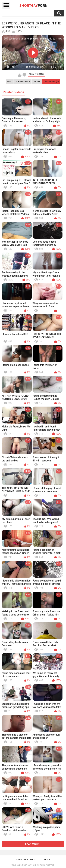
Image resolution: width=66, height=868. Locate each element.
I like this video (20, 75)
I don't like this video (24, 75)
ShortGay (33, 5)
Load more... (33, 844)
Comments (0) (51, 82)
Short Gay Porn (29, 865)
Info (10, 82)
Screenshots (23, 82)
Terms (46, 859)
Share (37, 82)
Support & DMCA (26, 859)
